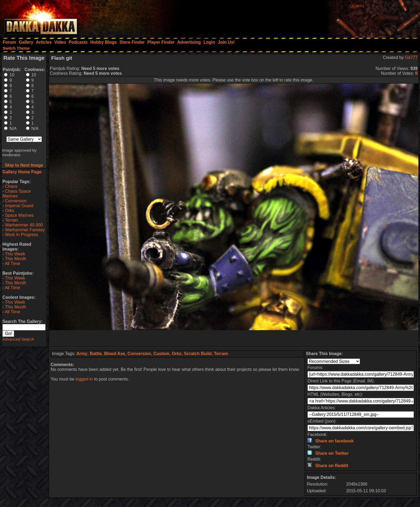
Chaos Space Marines (17, 194)
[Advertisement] (348, 17)
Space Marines (19, 215)
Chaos (11, 186)
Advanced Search (18, 339)
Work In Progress (22, 235)
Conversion (16, 201)
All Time (12, 264)
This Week (15, 254)
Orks (10, 210)
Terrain (11, 220)
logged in (84, 379)
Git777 (411, 57)
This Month (15, 259)
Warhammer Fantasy (25, 230)
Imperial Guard (19, 206)
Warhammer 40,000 (24, 225)
